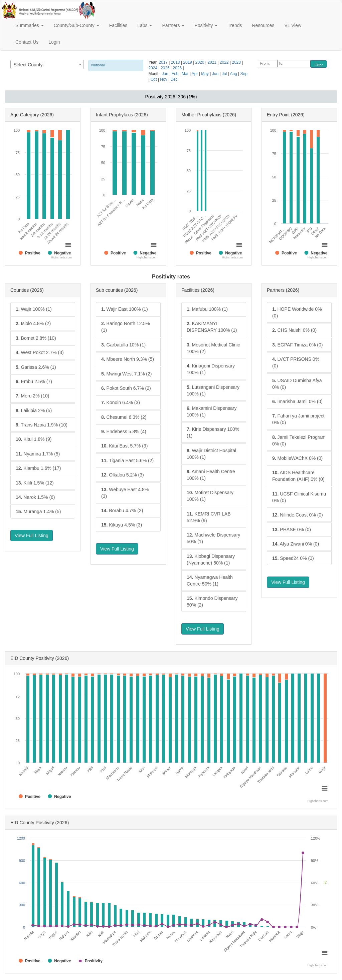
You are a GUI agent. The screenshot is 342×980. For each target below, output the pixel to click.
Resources (263, 25)
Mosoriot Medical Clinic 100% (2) (213, 348)
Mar (186, 74)
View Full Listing (32, 536)
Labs (145, 25)
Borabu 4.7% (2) (122, 511)
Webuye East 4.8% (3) (125, 493)
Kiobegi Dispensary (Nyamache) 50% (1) (211, 560)
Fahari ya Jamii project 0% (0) (298, 419)
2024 (153, 68)
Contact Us (27, 42)
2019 (188, 62)
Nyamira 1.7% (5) (38, 454)
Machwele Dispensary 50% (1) (213, 538)
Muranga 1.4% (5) (38, 512)
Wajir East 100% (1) (125, 309)
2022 (225, 62)
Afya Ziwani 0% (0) (296, 544)
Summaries (30, 25)
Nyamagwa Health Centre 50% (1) (210, 581)
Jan (165, 74)
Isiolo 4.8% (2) (33, 323)
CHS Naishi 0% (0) (294, 330)
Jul (225, 74)
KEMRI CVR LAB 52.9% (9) (209, 517)
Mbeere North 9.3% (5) (128, 359)
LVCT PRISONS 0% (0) (296, 362)
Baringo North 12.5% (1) (126, 327)
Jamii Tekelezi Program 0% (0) (299, 440)
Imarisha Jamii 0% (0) (297, 401)
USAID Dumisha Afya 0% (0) (297, 384)
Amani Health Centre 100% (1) (211, 475)
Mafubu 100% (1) (207, 309)
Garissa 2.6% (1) (36, 367)
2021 (212, 62)
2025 (166, 68)
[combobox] (47, 64)
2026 (178, 68)
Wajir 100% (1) (34, 309)
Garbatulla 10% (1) (123, 345)
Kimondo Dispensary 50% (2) (212, 602)
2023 (237, 62)
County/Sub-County (76, 25)
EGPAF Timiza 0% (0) (297, 345)
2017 (164, 62)
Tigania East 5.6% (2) (127, 460)
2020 (200, 62)
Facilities (118, 25)
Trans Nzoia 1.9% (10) (42, 425)
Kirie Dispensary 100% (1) (213, 432)
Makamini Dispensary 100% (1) (212, 411)
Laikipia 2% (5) (34, 410)
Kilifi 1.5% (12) (35, 483)
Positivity (206, 25)
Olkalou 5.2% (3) (123, 475)
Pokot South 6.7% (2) (126, 388)
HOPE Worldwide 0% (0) (297, 312)
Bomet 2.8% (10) (36, 338)
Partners (173, 25)
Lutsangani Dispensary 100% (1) (213, 390)
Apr (195, 74)
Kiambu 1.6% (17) (38, 468)
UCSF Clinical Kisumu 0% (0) (299, 497)
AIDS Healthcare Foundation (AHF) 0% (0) (298, 476)
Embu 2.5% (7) (34, 381)
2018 (176, 62)
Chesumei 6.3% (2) (124, 417)
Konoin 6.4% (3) (121, 402)
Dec (174, 79)
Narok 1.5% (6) (35, 497)
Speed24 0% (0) (293, 558)
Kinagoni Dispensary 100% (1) (211, 369)
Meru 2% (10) (32, 396)
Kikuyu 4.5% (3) (122, 525)
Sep (244, 74)
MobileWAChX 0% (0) (297, 458)
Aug (234, 74)
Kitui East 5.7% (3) (124, 446)
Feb (176, 74)
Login (54, 42)
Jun (216, 74)
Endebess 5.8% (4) (124, 431)
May (205, 74)
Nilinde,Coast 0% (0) (298, 515)
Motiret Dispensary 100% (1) (210, 496)
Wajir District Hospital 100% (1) (211, 454)
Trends (235, 25)
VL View (293, 25)
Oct (154, 79)
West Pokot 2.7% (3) (40, 352)
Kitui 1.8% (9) (34, 439)
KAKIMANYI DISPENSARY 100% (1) (212, 327)
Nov (164, 79)
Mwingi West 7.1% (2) (126, 374)
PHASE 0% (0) (292, 530)
